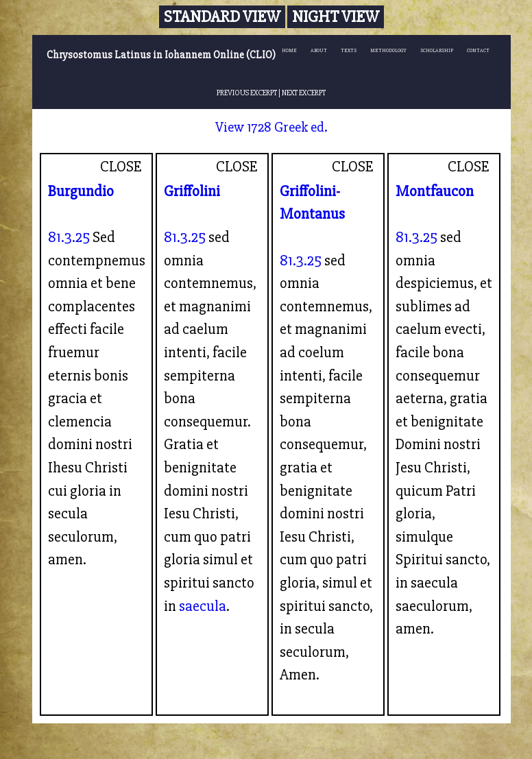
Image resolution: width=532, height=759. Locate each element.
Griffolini (192, 191)
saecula (203, 606)
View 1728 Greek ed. (271, 127)
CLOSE (121, 167)
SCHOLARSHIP (437, 50)
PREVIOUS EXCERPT (247, 93)
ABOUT (319, 50)
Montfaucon (435, 191)
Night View (336, 17)
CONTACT (478, 50)
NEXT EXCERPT (304, 93)
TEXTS (349, 50)
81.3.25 (69, 237)
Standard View (222, 17)
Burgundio (81, 191)
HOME (289, 50)
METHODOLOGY (388, 50)
